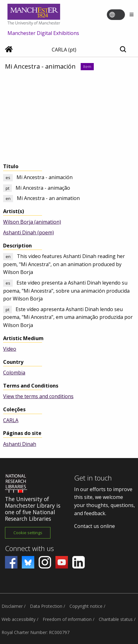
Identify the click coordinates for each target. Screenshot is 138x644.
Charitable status (116, 619)
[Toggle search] (123, 50)
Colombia (14, 373)
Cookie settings (28, 533)
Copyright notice (86, 606)
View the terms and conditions (38, 396)
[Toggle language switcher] (120, 15)
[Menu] (131, 15)
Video (10, 349)
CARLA (11, 420)
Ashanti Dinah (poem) (29, 232)
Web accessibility (19, 619)
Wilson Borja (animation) (32, 222)
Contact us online (95, 526)
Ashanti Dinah (20, 444)
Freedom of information (67, 619)
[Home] (9, 50)
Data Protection (46, 606)
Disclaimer (12, 606)
